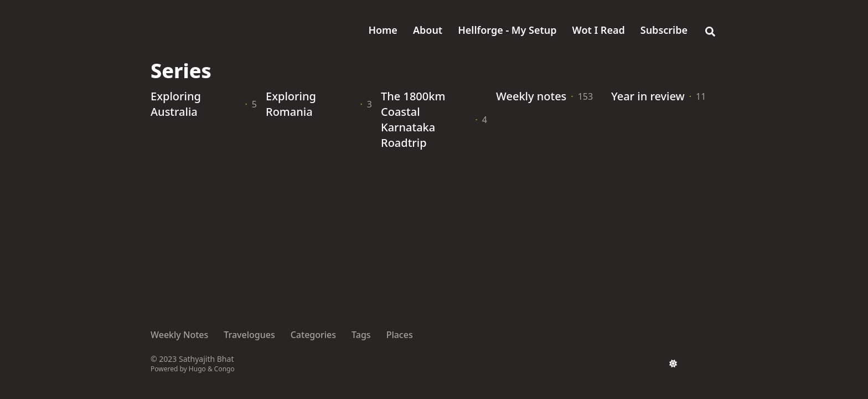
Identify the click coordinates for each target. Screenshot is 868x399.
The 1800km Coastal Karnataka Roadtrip (413, 119)
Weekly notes (531, 96)
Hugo (197, 369)
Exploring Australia (176, 104)
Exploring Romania (291, 104)
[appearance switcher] (673, 364)
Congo (224, 369)
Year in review (648, 96)
